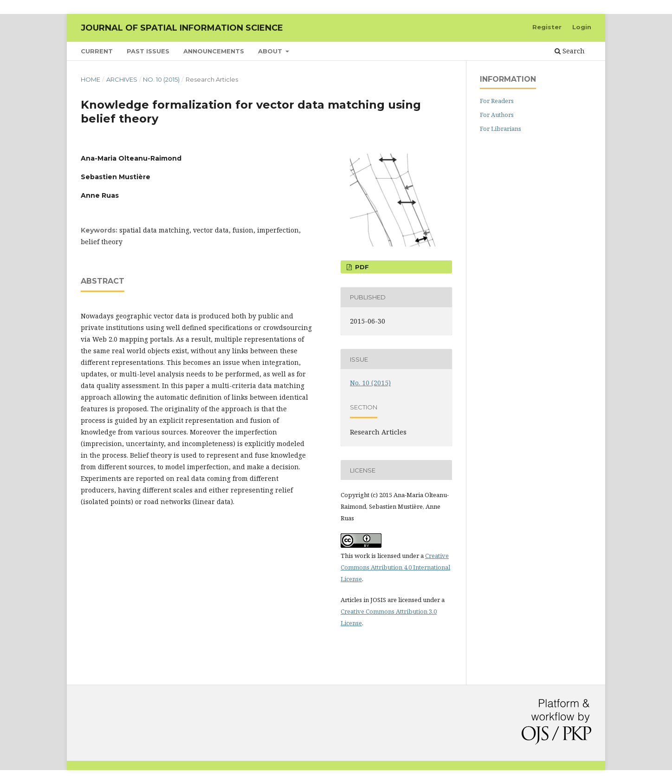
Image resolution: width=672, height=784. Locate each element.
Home (90, 79)
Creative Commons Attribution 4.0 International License (395, 567)
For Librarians (501, 129)
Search (570, 51)
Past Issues (148, 51)
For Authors (497, 115)
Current (97, 51)
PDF (361, 267)
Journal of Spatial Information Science (182, 28)
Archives (122, 79)
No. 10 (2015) (161, 79)
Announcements (214, 51)
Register (547, 27)
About (271, 51)
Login (582, 27)
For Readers (497, 101)
